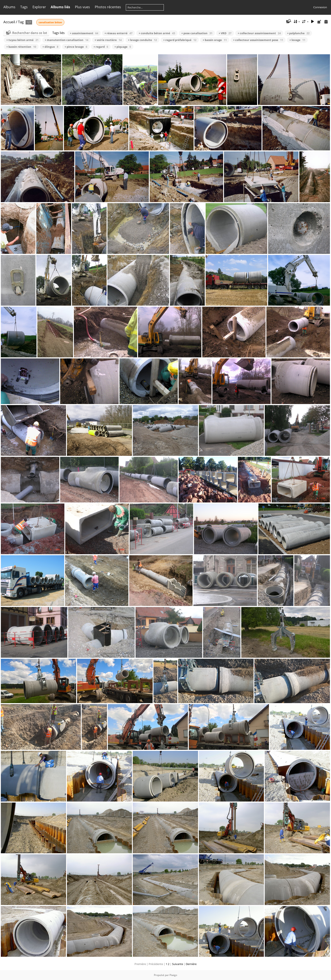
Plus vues (82, 7)
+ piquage (123, 47)
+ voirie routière (108, 40)
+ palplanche (298, 33)
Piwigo (173, 975)
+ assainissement (84, 33)
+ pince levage (76, 47)
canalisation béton (50, 22)
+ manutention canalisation (66, 40)
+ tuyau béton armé (22, 40)
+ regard (101, 47)
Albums (9, 7)
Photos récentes (108, 7)
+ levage (297, 40)
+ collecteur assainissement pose (258, 40)
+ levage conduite (142, 40)
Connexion (320, 7)
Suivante (178, 964)
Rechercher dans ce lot (30, 33)
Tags (24, 7)
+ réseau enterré (118, 33)
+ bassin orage (215, 40)
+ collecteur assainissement (259, 33)
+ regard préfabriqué (180, 40)
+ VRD (225, 33)
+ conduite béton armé (157, 33)
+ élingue (50, 47)
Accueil (9, 22)
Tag (21, 22)
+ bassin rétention (21, 47)
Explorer (39, 7)
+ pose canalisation (197, 33)
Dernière (191, 964)
